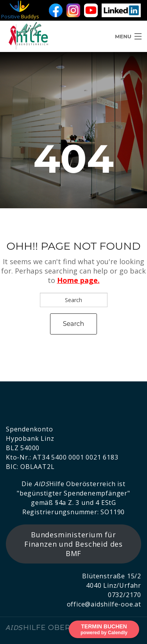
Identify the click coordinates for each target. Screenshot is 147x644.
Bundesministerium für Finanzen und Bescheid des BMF (73, 544)
